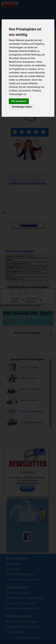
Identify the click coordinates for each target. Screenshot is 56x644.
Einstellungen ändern (22, 107)
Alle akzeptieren (19, 101)
